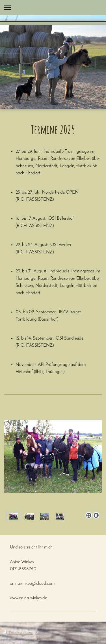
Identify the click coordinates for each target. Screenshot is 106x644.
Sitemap (43, 633)
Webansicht (94, 638)
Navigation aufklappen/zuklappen (53, 8)
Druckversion (18, 633)
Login (98, 633)
